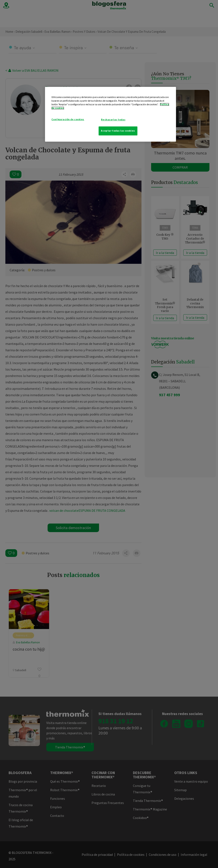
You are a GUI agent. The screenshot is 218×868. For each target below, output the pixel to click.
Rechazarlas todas (113, 120)
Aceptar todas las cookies (118, 131)
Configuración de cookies (68, 119)
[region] (110, 114)
